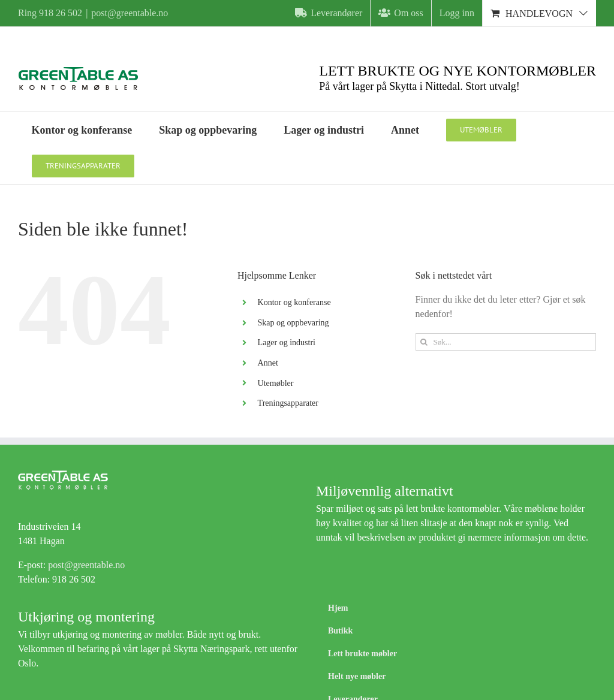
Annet (268, 363)
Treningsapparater (288, 403)
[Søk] (424, 342)
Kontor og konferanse (294, 302)
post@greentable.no (130, 13)
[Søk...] (506, 342)
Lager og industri (287, 343)
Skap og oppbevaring (294, 323)
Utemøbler (276, 383)
